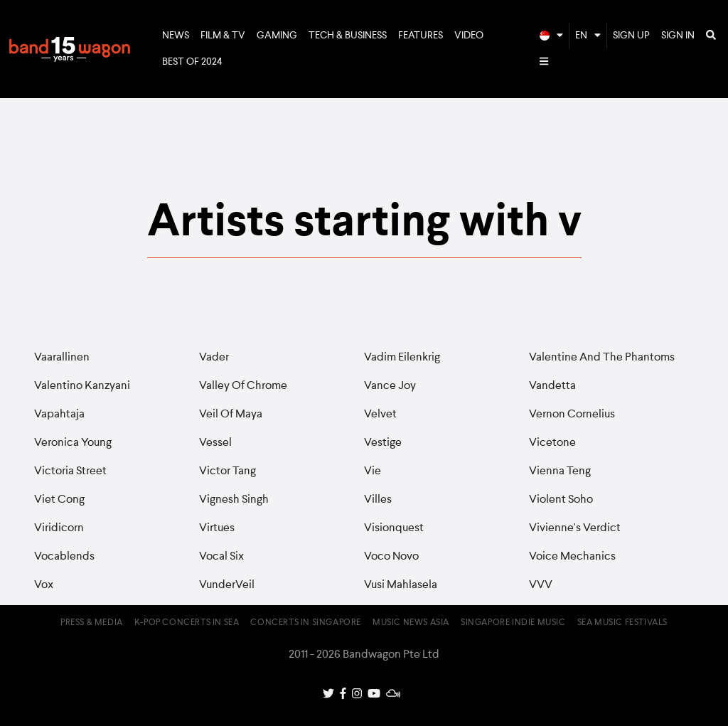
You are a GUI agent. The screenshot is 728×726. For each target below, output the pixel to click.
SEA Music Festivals (622, 623)
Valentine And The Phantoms (602, 358)
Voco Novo (391, 557)
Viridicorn (59, 528)
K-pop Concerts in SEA (187, 623)
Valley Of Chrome (243, 386)
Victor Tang (227, 471)
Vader (214, 358)
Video (469, 36)
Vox (44, 585)
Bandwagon (70, 49)
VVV (541, 585)
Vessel (215, 443)
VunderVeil (227, 585)
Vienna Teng (560, 471)
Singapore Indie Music (513, 623)
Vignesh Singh (234, 500)
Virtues (217, 528)
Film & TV (223, 36)
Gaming (277, 36)
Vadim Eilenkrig (402, 358)
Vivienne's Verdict (575, 528)
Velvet (380, 415)
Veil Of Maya (231, 415)
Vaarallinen (62, 358)
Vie (373, 471)
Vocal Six (221, 557)
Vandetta (552, 386)
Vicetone (552, 443)
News (176, 36)
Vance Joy (390, 386)
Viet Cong (59, 500)
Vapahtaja (59, 415)
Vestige (383, 443)
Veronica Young (73, 443)
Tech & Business (348, 36)
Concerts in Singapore (306, 623)
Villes (378, 500)
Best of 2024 (192, 62)
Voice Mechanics (572, 557)
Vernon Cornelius (572, 415)
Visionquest (394, 528)
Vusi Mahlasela (401, 585)
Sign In (678, 36)
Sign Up (631, 36)
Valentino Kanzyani (82, 386)
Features (421, 36)
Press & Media (92, 623)
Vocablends (64, 557)
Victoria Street (70, 471)
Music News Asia (411, 623)
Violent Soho (561, 500)
